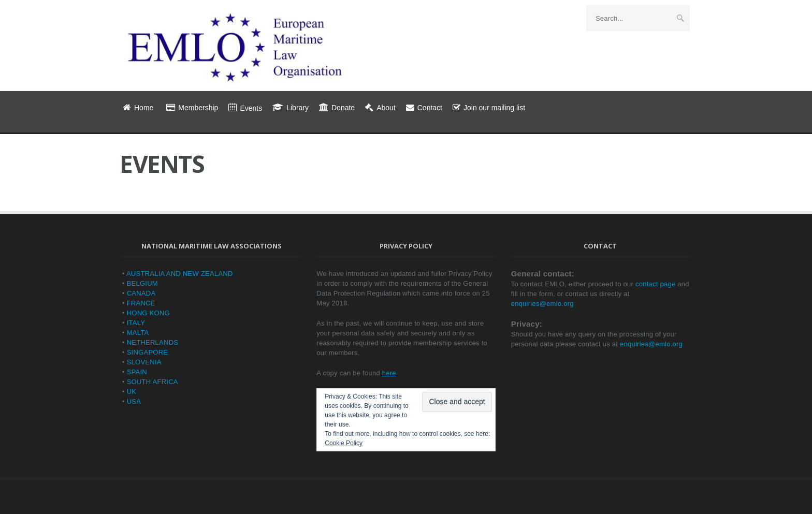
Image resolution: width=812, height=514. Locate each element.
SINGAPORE (148, 352)
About (380, 107)
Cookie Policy (344, 443)
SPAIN (137, 372)
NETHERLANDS (153, 342)
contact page (655, 284)
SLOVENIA (144, 362)
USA (134, 401)
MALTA (138, 333)
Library (291, 107)
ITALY (136, 323)
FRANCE (141, 303)
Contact (424, 107)
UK (132, 392)
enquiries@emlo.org (542, 304)
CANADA (141, 293)
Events (245, 108)
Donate (337, 107)
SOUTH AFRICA (153, 382)
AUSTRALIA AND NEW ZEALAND (180, 274)
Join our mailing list (489, 107)
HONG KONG (148, 313)
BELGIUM (142, 283)
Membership (192, 107)
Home (138, 107)
